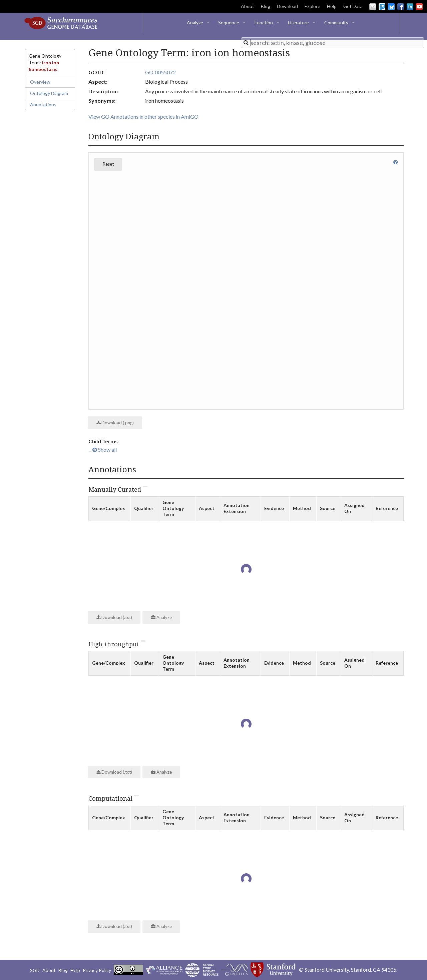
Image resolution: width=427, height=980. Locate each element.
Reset (108, 164)
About (248, 6)
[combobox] (333, 43)
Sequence (229, 22)
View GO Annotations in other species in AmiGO (143, 116)
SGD (35, 970)
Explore (312, 6)
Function (264, 22)
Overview (40, 82)
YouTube (419, 7)
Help (332, 6)
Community (336, 22)
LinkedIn (410, 7)
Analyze (195, 22)
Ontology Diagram (49, 93)
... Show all (103, 449)
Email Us (373, 7)
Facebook (401, 7)
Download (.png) (115, 423)
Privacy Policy (97, 970)
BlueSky (391, 7)
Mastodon (382, 7)
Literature (298, 22)
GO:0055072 (160, 72)
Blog (266, 6)
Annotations (43, 104)
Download (287, 6)
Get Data (353, 6)
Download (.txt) (114, 617)
